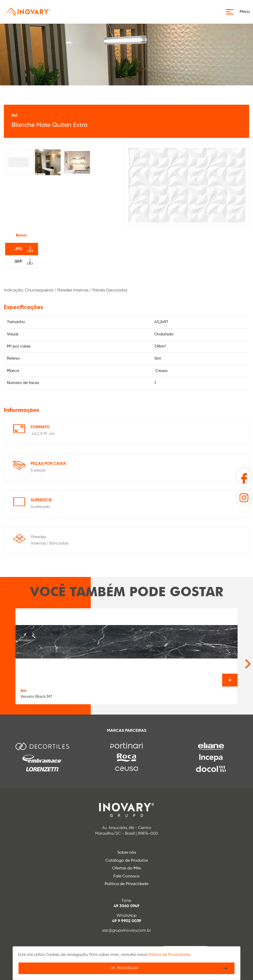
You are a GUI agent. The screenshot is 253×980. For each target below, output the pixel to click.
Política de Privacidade (127, 884)
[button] (240, 12)
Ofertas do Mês (127, 868)
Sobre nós (127, 853)
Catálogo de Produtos (127, 861)
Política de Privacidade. (169, 955)
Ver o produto (230, 680)
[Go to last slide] (5, 661)
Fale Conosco (127, 876)
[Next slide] (240, 661)
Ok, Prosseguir (124, 968)
